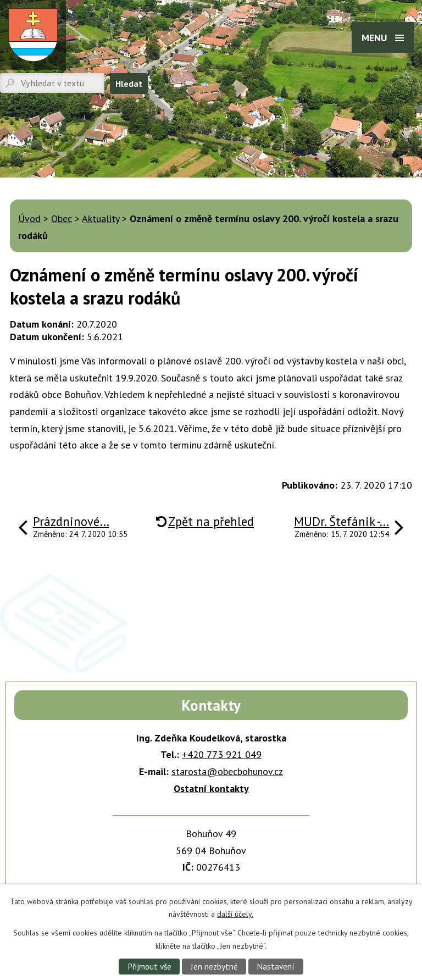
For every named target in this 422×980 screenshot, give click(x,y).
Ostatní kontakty (211, 788)
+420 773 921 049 (222, 754)
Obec (62, 218)
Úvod (29, 218)
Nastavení (276, 966)
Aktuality (101, 218)
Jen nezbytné (214, 966)
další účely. (235, 914)
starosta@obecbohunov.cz (227, 771)
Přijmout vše (149, 966)
